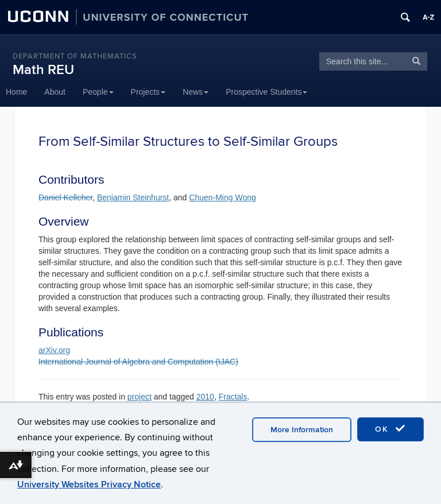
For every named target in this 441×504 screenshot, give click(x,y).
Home (16, 92)
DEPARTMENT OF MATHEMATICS (75, 56)
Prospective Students (266, 92)
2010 (205, 397)
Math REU (43, 70)
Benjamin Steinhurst (133, 197)
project (140, 397)
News (196, 92)
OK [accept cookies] (390, 429)
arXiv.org (54, 350)
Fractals (233, 397)
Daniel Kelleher (65, 197)
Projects (148, 92)
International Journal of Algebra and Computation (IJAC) (138, 362)
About (55, 92)
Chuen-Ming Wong (222, 197)
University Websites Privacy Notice (89, 484)
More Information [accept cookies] (302, 430)
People (98, 92)
